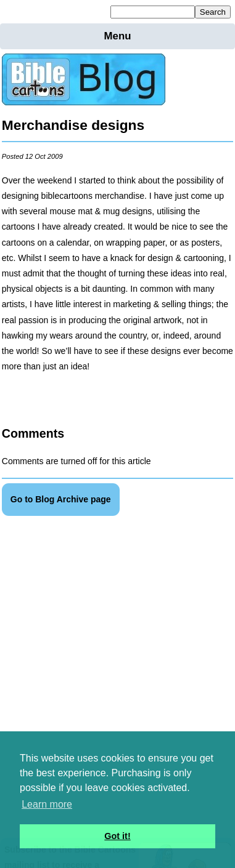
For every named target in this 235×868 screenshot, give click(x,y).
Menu (118, 36)
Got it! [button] (117, 836)
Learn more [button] (47, 804)
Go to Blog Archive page (61, 499)
